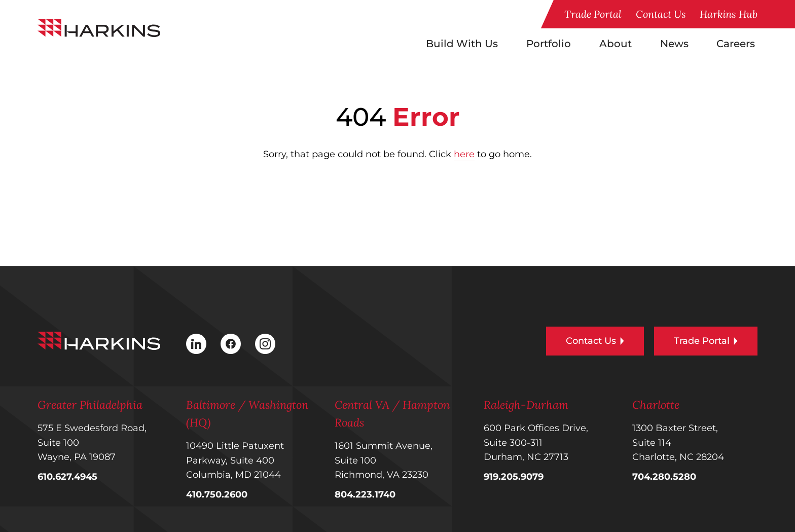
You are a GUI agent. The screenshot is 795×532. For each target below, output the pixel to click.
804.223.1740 (365, 494)
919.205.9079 (514, 477)
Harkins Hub (729, 14)
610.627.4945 (67, 477)
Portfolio (549, 44)
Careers (736, 44)
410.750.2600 (217, 494)
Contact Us (661, 14)
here (464, 154)
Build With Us (462, 44)
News (674, 44)
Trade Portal (593, 14)
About (616, 44)
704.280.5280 (664, 477)
